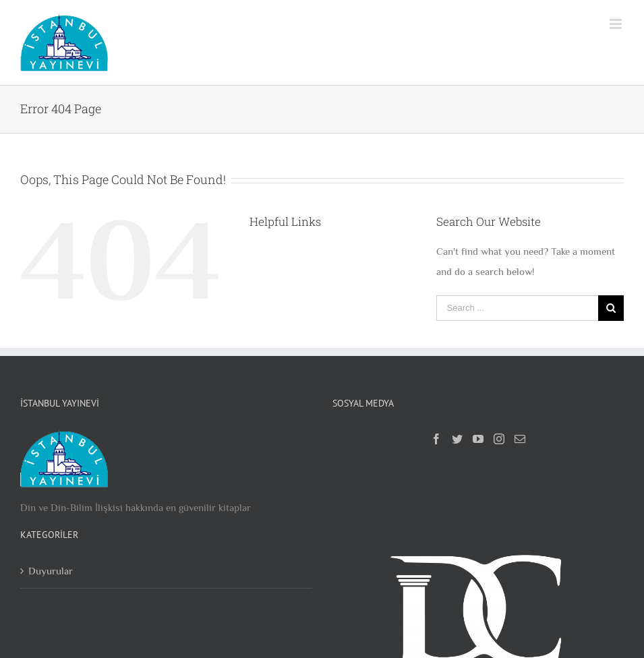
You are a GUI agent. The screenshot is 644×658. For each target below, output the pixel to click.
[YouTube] (478, 439)
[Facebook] (436, 439)
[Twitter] (457, 439)
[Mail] (520, 439)
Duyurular (51, 571)
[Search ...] (517, 308)
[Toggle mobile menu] (617, 24)
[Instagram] (499, 439)
